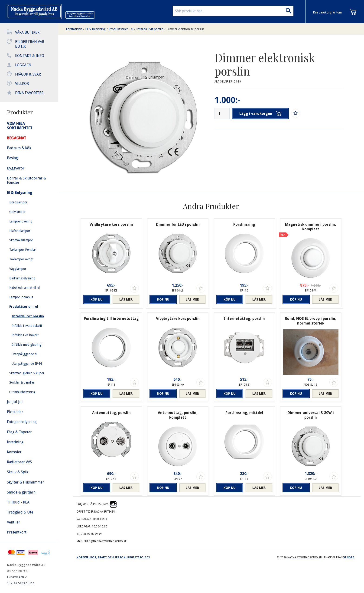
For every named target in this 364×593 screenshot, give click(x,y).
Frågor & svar (28, 74)
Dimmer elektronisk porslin (185, 29)
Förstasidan (74, 29)
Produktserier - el (121, 29)
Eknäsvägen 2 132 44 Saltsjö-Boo (21, 580)
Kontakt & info (30, 56)
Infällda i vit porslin (150, 29)
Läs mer (126, 299)
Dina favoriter (29, 93)
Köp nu (97, 299)
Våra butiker (27, 32)
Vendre (349, 557)
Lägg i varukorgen (260, 113)
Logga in (23, 65)
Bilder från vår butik (30, 44)
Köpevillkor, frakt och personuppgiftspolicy (113, 557)
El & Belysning (95, 29)
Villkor (22, 84)
